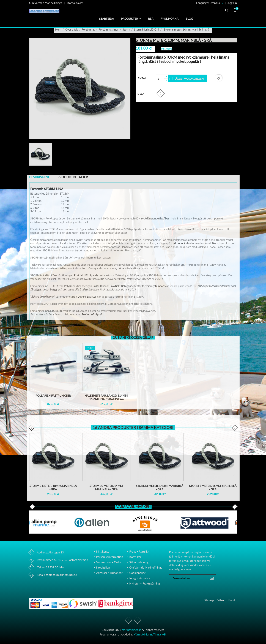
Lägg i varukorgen (187, 79)
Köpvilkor (135, 557)
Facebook (128, 620)
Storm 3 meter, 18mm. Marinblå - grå (53, 488)
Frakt (132, 552)
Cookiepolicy (137, 573)
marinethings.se (131, 630)
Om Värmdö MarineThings (46, 3)
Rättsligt (144, 552)
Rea (151, 19)
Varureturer (103, 562)
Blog (189, 19)
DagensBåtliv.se (87, 297)
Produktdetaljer (73, 177)
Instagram (138, 620)
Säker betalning (139, 562)
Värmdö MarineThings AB (150, 635)
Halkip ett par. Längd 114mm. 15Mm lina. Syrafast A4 (106, 397)
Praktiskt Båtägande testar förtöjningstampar (137, 286)
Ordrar (118, 562)
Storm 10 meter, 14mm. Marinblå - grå (106, 488)
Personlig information (109, 557)
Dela (161, 93)
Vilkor (221, 600)
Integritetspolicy (139, 578)
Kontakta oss (75, 3)
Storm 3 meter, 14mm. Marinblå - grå (160, 488)
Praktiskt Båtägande (86, 275)
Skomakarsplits (221, 243)
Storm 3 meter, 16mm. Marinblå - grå (213, 488)
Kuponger (116, 573)
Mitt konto (103, 552)
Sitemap (209, 600)
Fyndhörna (169, 19)
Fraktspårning (151, 584)
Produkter (131, 19)
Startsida (106, 19)
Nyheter (134, 584)
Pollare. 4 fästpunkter (53, 396)
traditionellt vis (180, 243)
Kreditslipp (103, 568)
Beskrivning (40, 177)
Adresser (102, 573)
